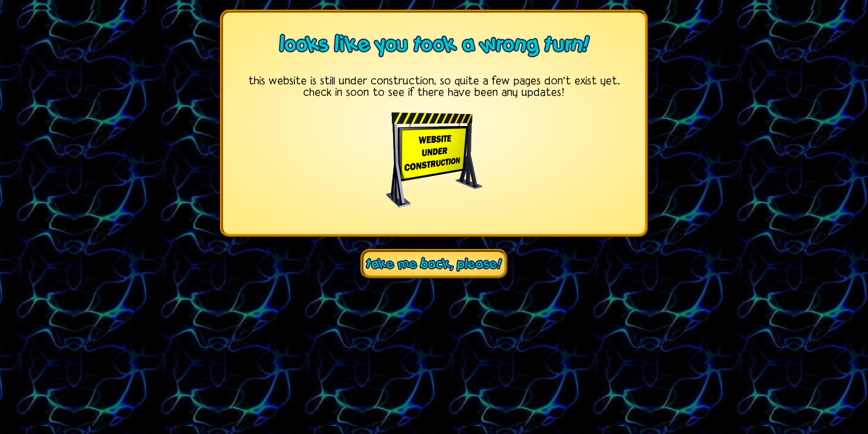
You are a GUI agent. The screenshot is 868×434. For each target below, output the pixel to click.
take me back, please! (434, 264)
